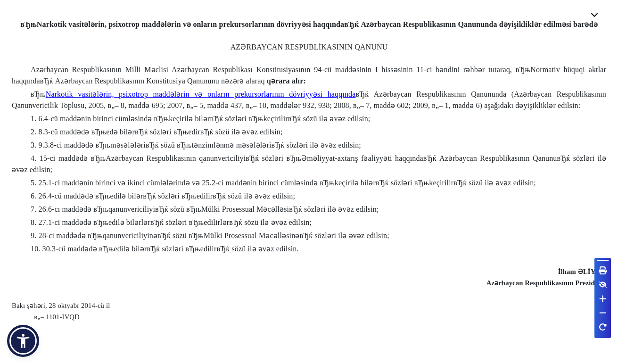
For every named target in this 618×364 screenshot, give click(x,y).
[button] (23, 341)
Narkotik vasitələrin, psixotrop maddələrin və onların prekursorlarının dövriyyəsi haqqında (201, 94)
